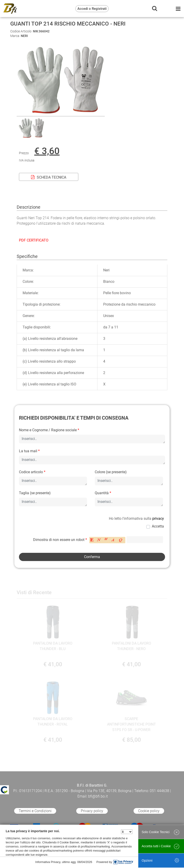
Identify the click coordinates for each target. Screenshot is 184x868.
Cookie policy (149, 811)
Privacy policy (92, 811)
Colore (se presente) (111, 472)
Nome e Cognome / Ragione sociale (49, 430)
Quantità (103, 493)
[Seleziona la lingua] (127, 832)
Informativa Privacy (48, 862)
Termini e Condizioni (35, 811)
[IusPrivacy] (123, 862)
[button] (61, 113)
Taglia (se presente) (35, 493)
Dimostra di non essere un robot (60, 540)
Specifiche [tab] (27, 256)
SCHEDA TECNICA (49, 177)
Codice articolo (32, 472)
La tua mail (29, 451)
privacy (158, 518)
